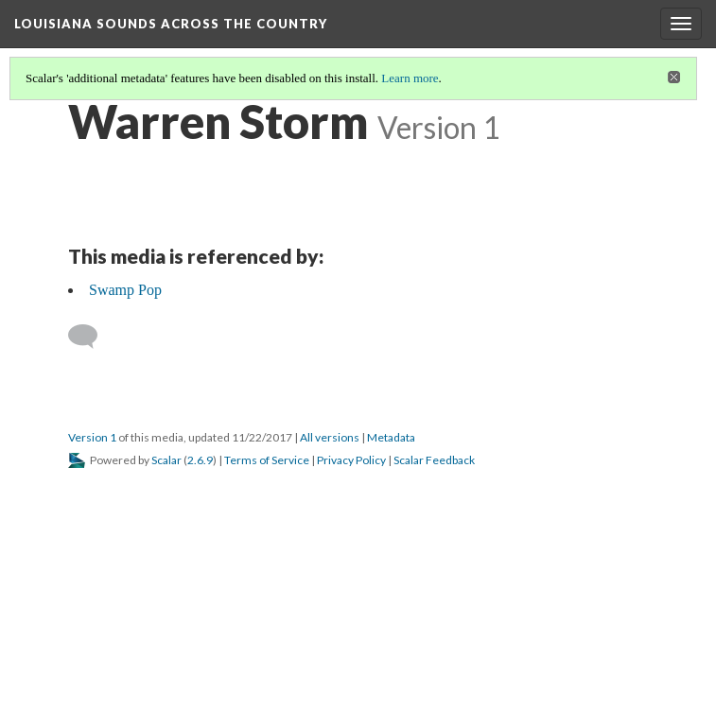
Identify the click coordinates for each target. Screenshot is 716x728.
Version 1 (92, 437)
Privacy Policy (351, 460)
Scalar (166, 460)
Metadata (391, 437)
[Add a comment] (91, 337)
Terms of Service (267, 460)
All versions (330, 437)
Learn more (410, 78)
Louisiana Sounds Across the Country (171, 24)
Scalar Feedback (434, 460)
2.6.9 (200, 460)
